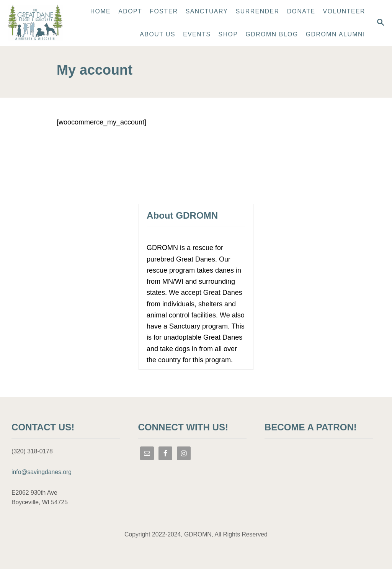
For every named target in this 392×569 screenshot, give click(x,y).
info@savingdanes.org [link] (42, 472)
